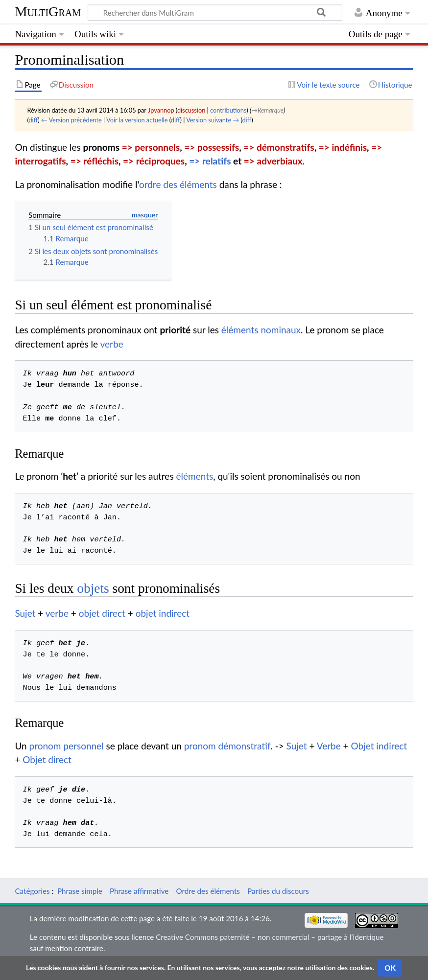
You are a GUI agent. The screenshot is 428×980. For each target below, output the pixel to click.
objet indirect (163, 613)
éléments (194, 476)
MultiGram (48, 12)
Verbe (329, 746)
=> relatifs (210, 161)
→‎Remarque (267, 110)
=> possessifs (212, 147)
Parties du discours (278, 891)
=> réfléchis (95, 161)
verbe (112, 344)
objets (93, 588)
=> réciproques (154, 161)
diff (33, 120)
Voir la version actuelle (137, 120)
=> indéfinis (343, 147)
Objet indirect (379, 746)
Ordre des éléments (208, 891)
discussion (191, 110)
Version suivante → (213, 120)
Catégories (32, 891)
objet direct (102, 613)
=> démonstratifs (279, 147)
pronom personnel (67, 746)
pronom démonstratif (227, 746)
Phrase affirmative (139, 891)
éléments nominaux (261, 330)
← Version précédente (71, 120)
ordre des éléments (178, 184)
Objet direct (47, 759)
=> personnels (151, 147)
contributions (228, 110)
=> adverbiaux (273, 161)
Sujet (25, 613)
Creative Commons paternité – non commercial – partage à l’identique (270, 937)
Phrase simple (80, 891)
